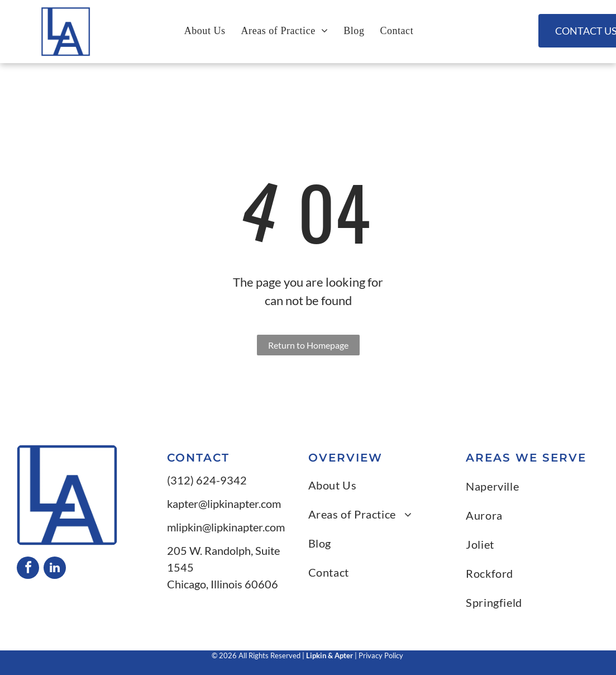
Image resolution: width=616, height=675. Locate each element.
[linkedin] (55, 569)
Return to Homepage (308, 345)
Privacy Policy (382, 655)
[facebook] (28, 569)
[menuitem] (205, 31)
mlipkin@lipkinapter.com (226, 527)
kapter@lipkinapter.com (224, 503)
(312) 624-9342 (207, 480)
